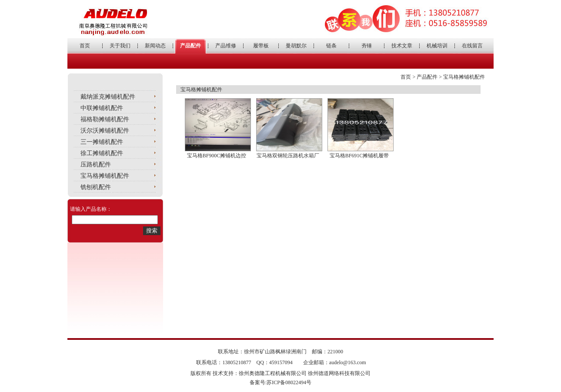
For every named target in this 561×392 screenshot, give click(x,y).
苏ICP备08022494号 (289, 382)
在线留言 (472, 46)
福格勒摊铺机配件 (105, 119)
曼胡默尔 (296, 46)
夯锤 (367, 46)
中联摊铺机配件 (102, 108)
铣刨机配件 (96, 187)
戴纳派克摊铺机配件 (108, 97)
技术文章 (402, 46)
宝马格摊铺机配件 (105, 176)
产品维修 (226, 46)
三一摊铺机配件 (102, 142)
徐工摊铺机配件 (102, 153)
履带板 (261, 46)
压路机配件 (96, 164)
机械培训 (437, 46)
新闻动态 (155, 46)
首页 (85, 46)
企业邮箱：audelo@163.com (335, 362)
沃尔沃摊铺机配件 (105, 131)
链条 (331, 46)
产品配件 (190, 46)
